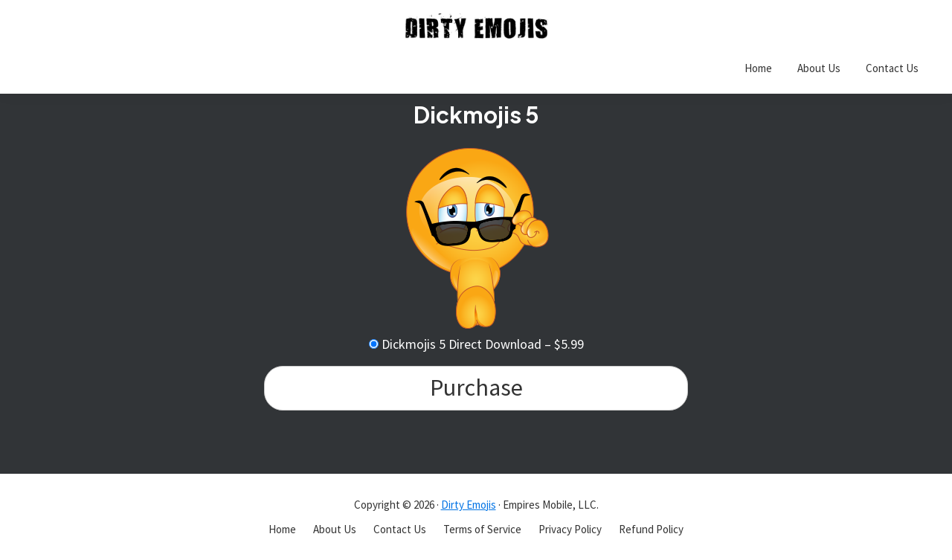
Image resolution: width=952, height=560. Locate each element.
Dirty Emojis (469, 505)
